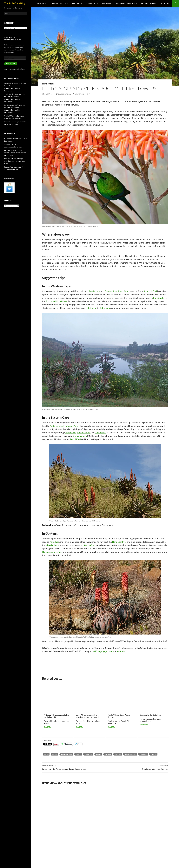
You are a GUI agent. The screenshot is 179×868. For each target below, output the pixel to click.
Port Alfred (75, 439)
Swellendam (94, 291)
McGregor (92, 308)
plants (118, 754)
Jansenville (71, 432)
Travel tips (76, 3)
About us (165, 3)
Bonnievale (159, 298)
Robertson (105, 308)
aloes (55, 754)
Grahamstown (80, 436)
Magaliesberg (52, 545)
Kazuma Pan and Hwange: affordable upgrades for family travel (15, 161)
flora (79, 754)
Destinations (91, 3)
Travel (154, 754)
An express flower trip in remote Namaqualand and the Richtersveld (15, 153)
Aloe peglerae (89, 545)
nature (108, 754)
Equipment (40, 3)
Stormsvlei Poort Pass (56, 301)
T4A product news (148, 3)
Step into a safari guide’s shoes (137, 767)
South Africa (130, 754)
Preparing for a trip (58, 3)
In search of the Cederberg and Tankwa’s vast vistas (74, 767)
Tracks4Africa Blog (15, 3)
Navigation (106, 3)
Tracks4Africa (64, 94)
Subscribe (11, 64)
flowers (89, 754)
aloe (46, 754)
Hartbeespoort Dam (52, 552)
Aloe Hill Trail (150, 291)
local (99, 754)
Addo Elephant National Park (64, 426)
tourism (143, 754)
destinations (67, 754)
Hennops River (119, 542)
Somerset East (84, 432)
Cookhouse (100, 432)
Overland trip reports (126, 3)
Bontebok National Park (116, 291)
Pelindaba (54, 542)
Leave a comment (83, 94)
